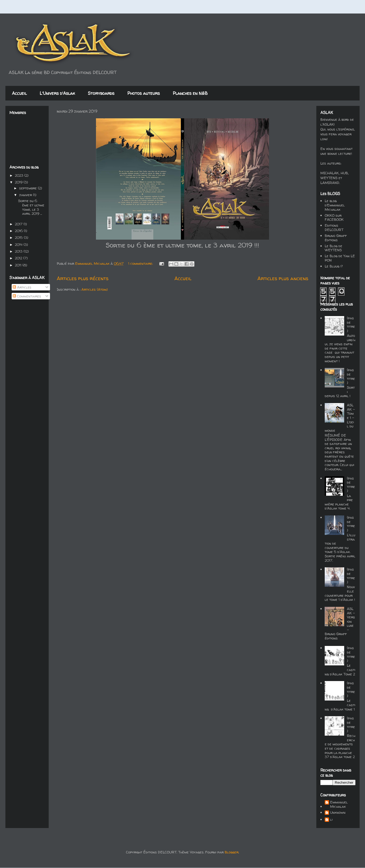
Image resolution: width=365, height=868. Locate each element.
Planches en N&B (190, 93)
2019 (19, 182)
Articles (22, 287)
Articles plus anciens (283, 278)
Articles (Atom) (94, 289)
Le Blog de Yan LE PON (340, 258)
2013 (19, 251)
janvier (26, 195)
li (331, 820)
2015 (19, 237)
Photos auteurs (144, 93)
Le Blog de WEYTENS (334, 248)
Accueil (19, 93)
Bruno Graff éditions (336, 238)
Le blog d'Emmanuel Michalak (335, 205)
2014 (19, 244)
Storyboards (101, 93)
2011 (19, 265)
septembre (29, 188)
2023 (20, 175)
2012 (19, 258)
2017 (19, 224)
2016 (19, 231)
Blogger (232, 852)
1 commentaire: (141, 263)
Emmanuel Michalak (339, 804)
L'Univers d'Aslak (57, 93)
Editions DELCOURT (334, 227)
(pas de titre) (351, 324)
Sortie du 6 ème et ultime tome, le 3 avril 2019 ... (31, 207)
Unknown (338, 813)
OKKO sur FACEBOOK (334, 217)
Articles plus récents (83, 278)
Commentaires (27, 296)
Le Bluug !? (334, 266)
